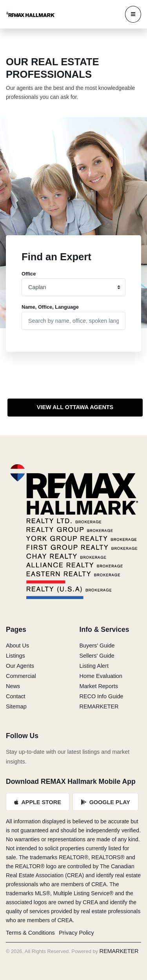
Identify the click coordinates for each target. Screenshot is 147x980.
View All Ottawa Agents (75, 407)
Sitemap (16, 706)
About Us (17, 646)
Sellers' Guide (97, 656)
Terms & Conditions (30, 933)
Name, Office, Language (50, 307)
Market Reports (99, 686)
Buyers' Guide (97, 646)
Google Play (105, 802)
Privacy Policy (76, 933)
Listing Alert (94, 666)
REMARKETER (99, 706)
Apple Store (38, 802)
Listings (15, 656)
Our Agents (20, 666)
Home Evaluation (101, 676)
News (13, 686)
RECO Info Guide (102, 696)
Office (29, 274)
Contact (16, 696)
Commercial (21, 676)
